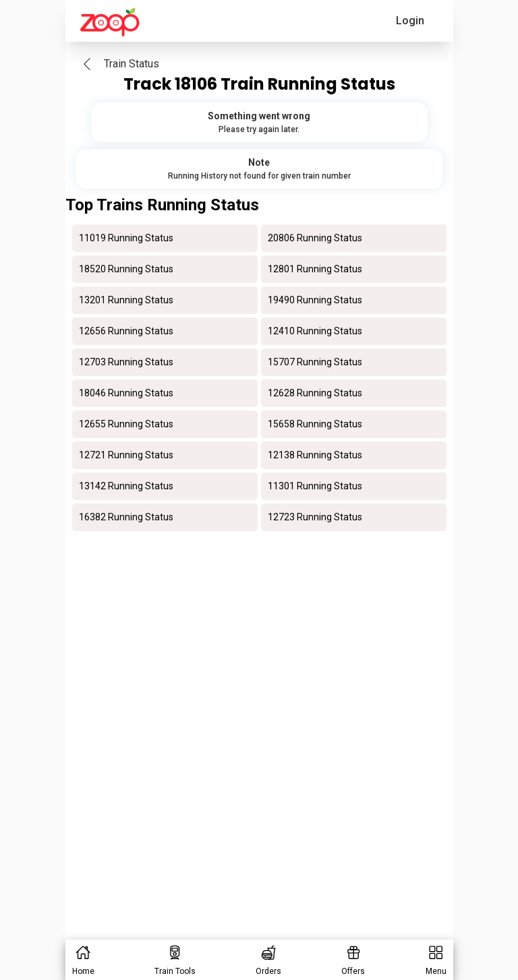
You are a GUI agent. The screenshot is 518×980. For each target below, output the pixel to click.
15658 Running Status (315, 424)
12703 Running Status (126, 362)
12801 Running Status (315, 269)
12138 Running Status (315, 455)
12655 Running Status (126, 424)
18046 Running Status (126, 393)
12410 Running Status (315, 331)
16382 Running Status (126, 517)
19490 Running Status (315, 300)
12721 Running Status (126, 455)
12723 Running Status (315, 517)
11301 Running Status (315, 486)
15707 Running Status (315, 362)
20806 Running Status (315, 238)
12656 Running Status (126, 331)
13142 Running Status (126, 486)
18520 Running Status (126, 269)
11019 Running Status (126, 238)
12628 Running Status (315, 393)
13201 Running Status (126, 300)
